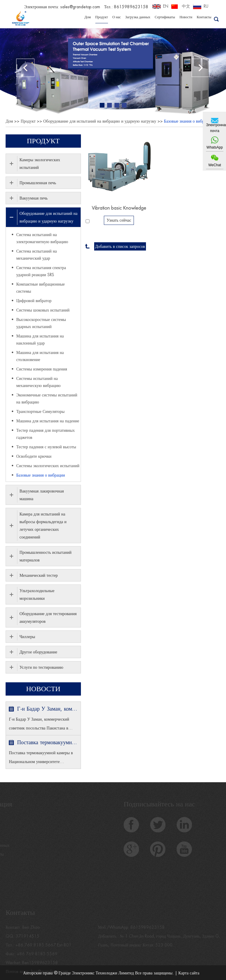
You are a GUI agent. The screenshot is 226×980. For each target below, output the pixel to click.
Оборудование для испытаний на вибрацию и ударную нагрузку (100, 121)
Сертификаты (165, 17)
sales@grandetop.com (80, 7)
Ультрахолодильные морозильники (37, 594)
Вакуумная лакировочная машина (42, 495)
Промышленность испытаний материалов (45, 556)
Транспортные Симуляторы (40, 411)
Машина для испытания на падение (48, 421)
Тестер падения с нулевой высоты (46, 447)
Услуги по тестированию (41, 667)
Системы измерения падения (42, 369)
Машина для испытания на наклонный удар (40, 340)
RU (206, 6)
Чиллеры (27, 637)
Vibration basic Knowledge (119, 208)
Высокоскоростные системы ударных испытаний (41, 323)
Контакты (204, 17)
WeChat (215, 165)
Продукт (102, 17)
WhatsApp (215, 147)
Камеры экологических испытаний (40, 164)
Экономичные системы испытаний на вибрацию (47, 398)
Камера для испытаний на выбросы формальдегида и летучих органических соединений (43, 526)
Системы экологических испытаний (48, 466)
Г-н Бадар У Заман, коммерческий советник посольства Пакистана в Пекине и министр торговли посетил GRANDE (47, 709)
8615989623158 (148, 930)
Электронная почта (215, 128)
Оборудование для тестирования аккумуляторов (48, 617)
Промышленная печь (38, 183)
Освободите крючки (34, 456)
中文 (186, 6)
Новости (186, 17)
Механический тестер (39, 575)
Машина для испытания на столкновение (40, 356)
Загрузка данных (138, 17)
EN (166, 6)
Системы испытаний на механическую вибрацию (38, 382)
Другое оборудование (38, 652)
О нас (117, 17)
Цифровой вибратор (34, 301)
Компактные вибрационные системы (40, 288)
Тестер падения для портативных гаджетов (45, 434)
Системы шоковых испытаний (43, 310)
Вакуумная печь (34, 198)
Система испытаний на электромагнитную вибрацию (42, 238)
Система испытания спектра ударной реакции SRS (41, 271)
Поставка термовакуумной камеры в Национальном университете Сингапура (47, 742)
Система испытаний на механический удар (36, 255)
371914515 (28, 939)
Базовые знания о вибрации (188, 121)
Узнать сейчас (119, 220)
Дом (88, 17)
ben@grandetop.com (50, 974)
